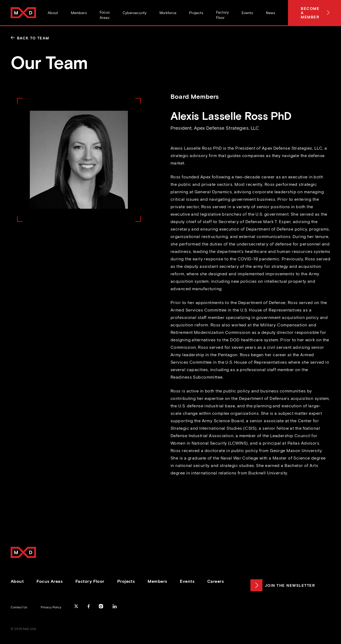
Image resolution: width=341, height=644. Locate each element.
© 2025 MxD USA (23, 629)
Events (187, 581)
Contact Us (19, 607)
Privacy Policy (51, 607)
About (17, 581)
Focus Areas (50, 581)
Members (157, 581)
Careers (216, 581)
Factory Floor (90, 581)
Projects (126, 581)
